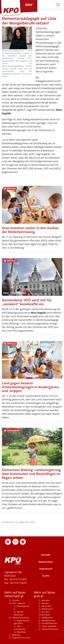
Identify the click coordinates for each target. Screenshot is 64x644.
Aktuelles (46, 600)
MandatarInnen (48, 620)
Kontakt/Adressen (49, 623)
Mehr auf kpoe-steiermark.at (15, 594)
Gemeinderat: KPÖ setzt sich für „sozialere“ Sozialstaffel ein (27, 302)
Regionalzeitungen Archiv (22, 622)
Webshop (16, 635)
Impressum (46, 569)
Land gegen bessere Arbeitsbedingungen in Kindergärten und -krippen (30, 387)
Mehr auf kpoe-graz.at (45, 594)
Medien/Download (20, 618)
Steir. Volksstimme (19, 628)
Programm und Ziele (21, 638)
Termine (16, 600)
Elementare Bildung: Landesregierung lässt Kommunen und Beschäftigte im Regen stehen (31, 474)
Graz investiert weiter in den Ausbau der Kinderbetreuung (30, 230)
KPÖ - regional (19, 603)
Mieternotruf (47, 609)
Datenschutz (46, 562)
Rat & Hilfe (46, 606)
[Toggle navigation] (58, 5)
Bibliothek (21, 632)
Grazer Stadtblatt (49, 626)
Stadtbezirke (47, 618)
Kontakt (46, 555)
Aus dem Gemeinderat (44, 613)
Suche (46, 576)
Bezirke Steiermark (19, 613)
